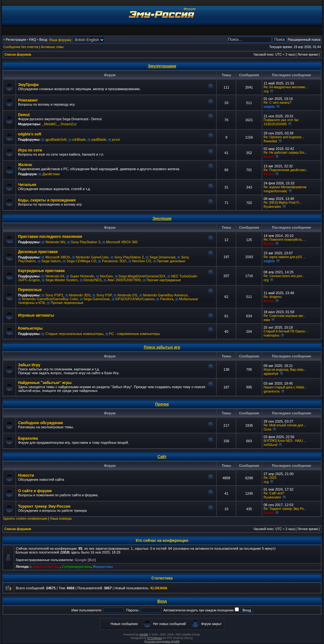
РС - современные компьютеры (135, 334)
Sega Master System (62, 280)
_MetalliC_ (50, 124)
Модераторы (103, 567)
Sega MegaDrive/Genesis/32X (142, 276)
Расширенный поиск (304, 40)
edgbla (269, 107)
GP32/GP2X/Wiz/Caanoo (135, 299)
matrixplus (271, 335)
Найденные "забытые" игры (45, 383)
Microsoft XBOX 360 (122, 242)
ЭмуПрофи (28, 85)
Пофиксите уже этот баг (281, 120)
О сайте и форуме (35, 491)
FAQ (33, 40)
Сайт (162, 457)
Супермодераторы (76, 567)
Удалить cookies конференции (25, 519)
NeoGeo (106, 276)
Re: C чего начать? (277, 103)
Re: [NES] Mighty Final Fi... (283, 203)
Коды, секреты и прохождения (47, 200)
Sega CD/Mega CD (81, 261)
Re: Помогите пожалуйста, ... (285, 240)
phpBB (143, 635)
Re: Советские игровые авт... (285, 316)
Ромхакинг (28, 100)
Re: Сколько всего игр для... (284, 276)
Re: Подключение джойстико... (286, 170)
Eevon (269, 157)
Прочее (162, 404)
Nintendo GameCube (92, 257)
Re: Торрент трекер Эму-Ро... (285, 509)
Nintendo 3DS (80, 295)
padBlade (99, 139)
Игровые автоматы (36, 315)
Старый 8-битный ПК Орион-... (286, 331)
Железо (25, 165)
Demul (24, 115)
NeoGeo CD (142, 261)
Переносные (30, 290)
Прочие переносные (67, 303)
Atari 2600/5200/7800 (124, 280)
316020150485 (275, 124)
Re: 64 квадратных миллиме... (286, 87)
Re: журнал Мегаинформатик (285, 187)
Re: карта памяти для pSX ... (285, 257)
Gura (267, 429)
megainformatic (275, 191)
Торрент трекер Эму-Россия (44, 506)
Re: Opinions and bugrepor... (284, 137)
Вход (43, 40)
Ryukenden (272, 207)
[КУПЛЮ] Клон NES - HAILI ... (285, 441)
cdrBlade (79, 139)
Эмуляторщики (162, 66)
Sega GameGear (97, 299)
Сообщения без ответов (21, 47)
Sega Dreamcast (162, 257)
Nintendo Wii (55, 242)
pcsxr (116, 139)
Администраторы (46, 567)
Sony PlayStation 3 (86, 242)
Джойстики (51, 174)
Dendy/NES (93, 280)
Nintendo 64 (55, 276)
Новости (26, 475)
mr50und (270, 445)
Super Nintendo (82, 276)
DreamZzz (69, 124)
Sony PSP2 (54, 295)
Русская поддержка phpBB (162, 641)
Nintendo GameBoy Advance (165, 295)
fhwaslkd (270, 141)
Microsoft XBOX (58, 257)
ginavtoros (272, 391)
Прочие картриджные (164, 280)
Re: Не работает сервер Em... (285, 153)
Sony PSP (104, 295)
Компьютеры (30, 328)
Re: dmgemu (273, 297)
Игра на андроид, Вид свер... (285, 370)
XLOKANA (159, 588)
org (266, 91)
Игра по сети (30, 150)
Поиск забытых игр (162, 347)
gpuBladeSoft (56, 139)
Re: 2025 (270, 478)
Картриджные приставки (41, 271)
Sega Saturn (51, 261)
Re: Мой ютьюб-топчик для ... (285, 425)
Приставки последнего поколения (50, 237)
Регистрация (16, 40)
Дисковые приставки (38, 252)
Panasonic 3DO (114, 261)
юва (267, 320)
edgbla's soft (30, 134)
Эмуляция (162, 219)
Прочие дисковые (171, 261)
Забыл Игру (29, 365)
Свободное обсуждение (40, 423)
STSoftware (155, 638)
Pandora (167, 299)
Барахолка (28, 438)
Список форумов (18, 55)
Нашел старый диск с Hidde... (285, 387)
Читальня (27, 185)
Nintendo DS (127, 295)
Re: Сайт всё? (274, 493)
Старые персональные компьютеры (74, 334)
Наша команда (61, 519)
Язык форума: (60, 40)
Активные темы (52, 47)
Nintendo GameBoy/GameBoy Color (50, 299)
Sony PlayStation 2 (129, 257)
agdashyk (271, 374)
